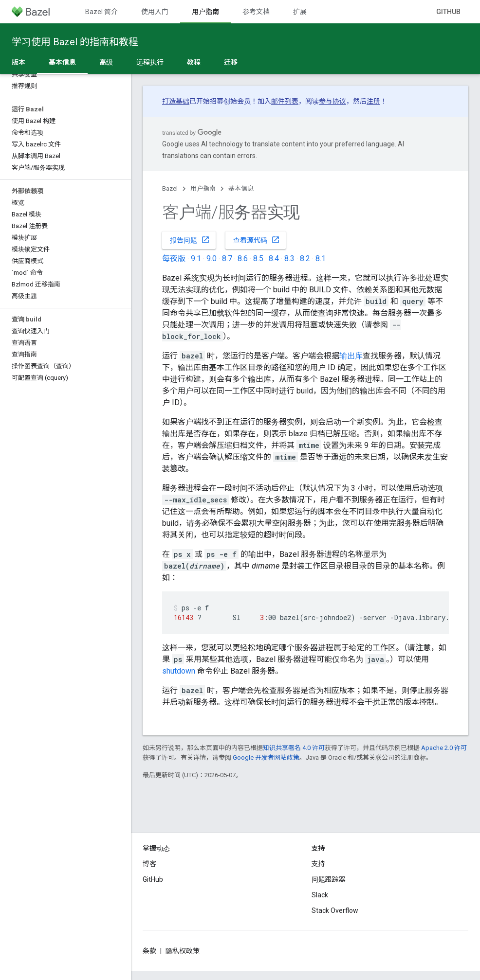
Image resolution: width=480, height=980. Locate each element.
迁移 (231, 62)
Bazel (170, 188)
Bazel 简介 (102, 12)
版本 (18, 62)
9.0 (212, 258)
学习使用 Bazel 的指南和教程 (75, 42)
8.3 (289, 258)
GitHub (448, 12)
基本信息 (241, 188)
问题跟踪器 (329, 879)
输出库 (351, 356)
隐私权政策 (183, 951)
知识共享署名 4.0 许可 (294, 748)
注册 (373, 101)
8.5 (258, 258)
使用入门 (155, 12)
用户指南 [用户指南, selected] (205, 12)
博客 (149, 864)
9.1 (196, 258)
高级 (106, 62)
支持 (318, 864)
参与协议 (332, 101)
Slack (320, 895)
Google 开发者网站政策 (266, 757)
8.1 (321, 258)
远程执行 (150, 62)
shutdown (179, 671)
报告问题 (190, 240)
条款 (149, 951)
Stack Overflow (335, 910)
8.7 (227, 258)
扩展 (300, 12)
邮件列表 (285, 101)
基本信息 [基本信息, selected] (62, 62)
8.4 (274, 258)
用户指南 (203, 188)
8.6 (243, 258)
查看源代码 (257, 240)
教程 (194, 62)
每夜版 (174, 258)
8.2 (305, 258)
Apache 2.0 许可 (444, 748)
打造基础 (176, 101)
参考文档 (256, 12)
